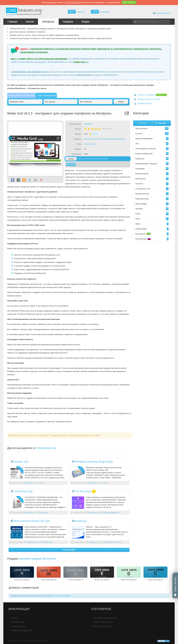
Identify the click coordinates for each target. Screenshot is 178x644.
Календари (152, 169)
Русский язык (152, 239)
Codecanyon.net (90, 144)
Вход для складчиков (162, 13)
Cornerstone (20, 491)
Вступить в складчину (152, 95)
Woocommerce (47, 542)
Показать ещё (69, 550)
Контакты (14, 618)
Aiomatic (18, 462)
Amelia (79, 521)
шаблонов (76, 12)
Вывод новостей (90, 139)
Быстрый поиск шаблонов (21, 95)
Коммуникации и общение (152, 164)
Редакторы (43, 512)
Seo (41, 483)
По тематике (160, 123)
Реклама (152, 209)
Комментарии (152, 229)
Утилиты (104, 483)
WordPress (88, 124)
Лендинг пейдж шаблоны (103, 622)
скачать (71, 159)
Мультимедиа (103, 139)
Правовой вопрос (145, 103)
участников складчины (61, 596)
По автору (142, 123)
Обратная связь (152, 199)
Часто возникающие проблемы (105, 618)
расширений (100, 12)
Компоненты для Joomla (103, 626)
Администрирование (152, 139)
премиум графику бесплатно (38, 559)
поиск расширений (46, 95)
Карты (152, 224)
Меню (152, 219)
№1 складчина (11, 14)
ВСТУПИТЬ (129, 2)
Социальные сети (152, 189)
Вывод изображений (117, 139)
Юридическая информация (21, 630)
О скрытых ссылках (18, 626)
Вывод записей (152, 174)
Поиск (152, 214)
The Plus (80, 491)
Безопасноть (152, 179)
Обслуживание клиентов (112, 542)
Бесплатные (152, 234)
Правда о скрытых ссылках (149, 99)
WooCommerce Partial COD (29, 521)
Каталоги (152, 184)
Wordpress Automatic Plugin (90, 462)
